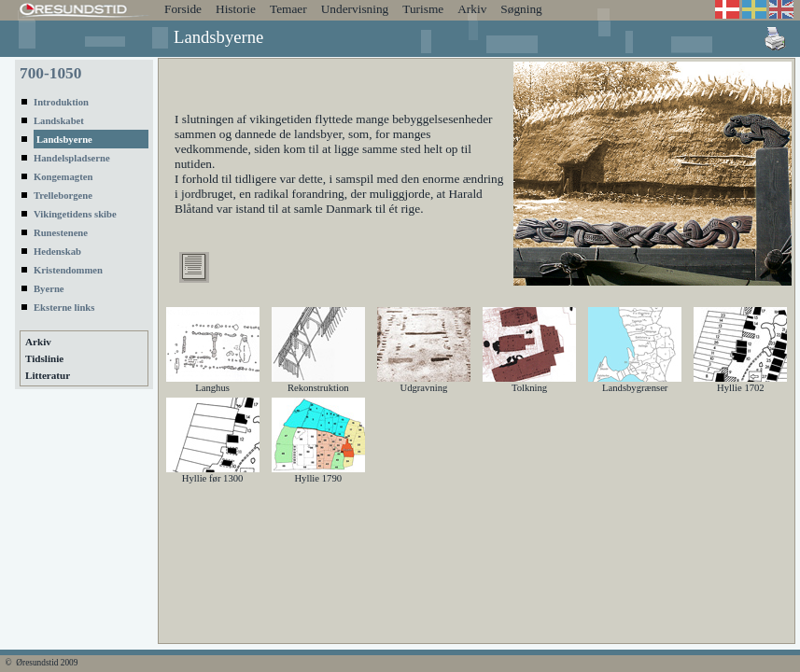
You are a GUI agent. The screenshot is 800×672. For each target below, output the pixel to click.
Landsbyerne (64, 140)
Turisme (423, 9)
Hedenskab (57, 252)
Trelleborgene (63, 196)
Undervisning (355, 9)
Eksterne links (64, 308)
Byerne (49, 289)
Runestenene (61, 233)
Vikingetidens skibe (75, 214)
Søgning (521, 9)
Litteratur (48, 375)
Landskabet (59, 121)
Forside (183, 9)
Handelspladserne (72, 158)
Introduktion (61, 102)
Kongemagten (63, 177)
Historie (236, 9)
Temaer (288, 9)
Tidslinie (44, 358)
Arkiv (472, 9)
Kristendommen (68, 270)
